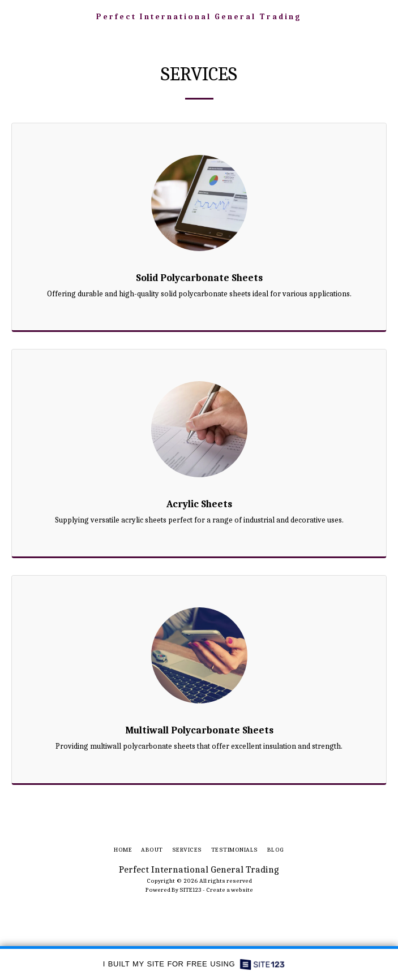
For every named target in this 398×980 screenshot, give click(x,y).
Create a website (230, 890)
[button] (12, 16)
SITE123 (191, 890)
